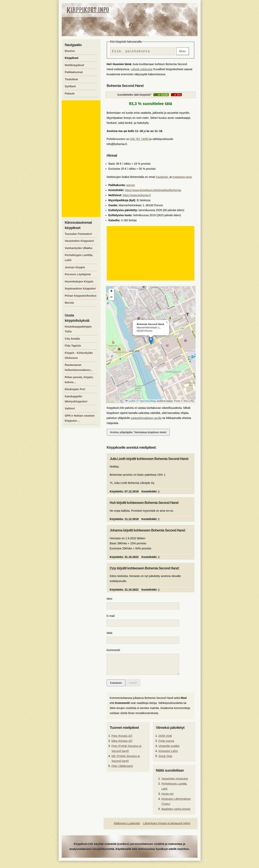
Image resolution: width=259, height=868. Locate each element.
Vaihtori (70, 408)
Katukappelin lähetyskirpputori (76, 399)
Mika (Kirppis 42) (122, 748)
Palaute (70, 94)
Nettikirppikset (74, 65)
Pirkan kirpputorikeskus (81, 296)
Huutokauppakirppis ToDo (78, 329)
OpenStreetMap (148, 402)
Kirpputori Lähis (168, 758)
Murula (69, 303)
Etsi (183, 52)
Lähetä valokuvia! (142, 70)
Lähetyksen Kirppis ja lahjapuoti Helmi (167, 830)
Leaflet (130, 402)
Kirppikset (72, 58)
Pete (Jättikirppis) (122, 773)
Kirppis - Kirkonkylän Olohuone (79, 355)
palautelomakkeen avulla (146, 419)
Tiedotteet (71, 79)
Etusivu (70, 51)
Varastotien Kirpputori (175, 786)
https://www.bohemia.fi (137, 196)
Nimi (110, 600)
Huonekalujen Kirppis (79, 281)
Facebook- (162, 178)
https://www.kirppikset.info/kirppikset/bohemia (153, 191)
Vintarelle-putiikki (169, 753)
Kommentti (113, 653)
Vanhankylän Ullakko (79, 248)
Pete (113, 569)
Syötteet (70, 86)
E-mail (111, 618)
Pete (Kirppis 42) (122, 743)
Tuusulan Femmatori (78, 234)
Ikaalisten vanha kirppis (176, 816)
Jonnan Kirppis (75, 267)
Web (110, 635)
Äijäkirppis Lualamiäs (127, 830)
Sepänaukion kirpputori (80, 288)
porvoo (131, 186)
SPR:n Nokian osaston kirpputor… (80, 418)
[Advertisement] (151, 254)
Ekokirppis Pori (75, 389)
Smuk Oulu (165, 763)
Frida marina (166, 748)
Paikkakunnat (74, 72)
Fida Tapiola (73, 346)
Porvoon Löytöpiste (78, 274)
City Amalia (72, 339)
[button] (151, 341)
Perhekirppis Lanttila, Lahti (79, 258)
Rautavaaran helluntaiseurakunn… (79, 367)
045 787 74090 (139, 140)
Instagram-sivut (182, 178)
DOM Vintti (165, 743)
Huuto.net (167, 801)
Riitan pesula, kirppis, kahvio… (79, 380)
